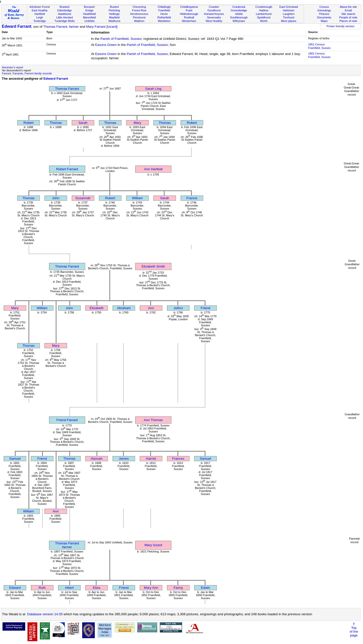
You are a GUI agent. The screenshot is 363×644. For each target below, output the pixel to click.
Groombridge (239, 10)
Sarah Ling (153, 89)
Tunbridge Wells (65, 21)
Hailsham (289, 10)
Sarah (83, 123)
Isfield (239, 14)
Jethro (178, 308)
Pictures (324, 14)
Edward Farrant (17, 26)
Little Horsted (64, 17)
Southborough (239, 17)
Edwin (205, 588)
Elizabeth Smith (153, 266)
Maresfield (89, 17)
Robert (28, 123)
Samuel (15, 459)
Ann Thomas (153, 420)
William (138, 198)
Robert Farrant (67, 169)
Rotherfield (164, 17)
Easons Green (106, 45)
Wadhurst (114, 21)
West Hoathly (214, 21)
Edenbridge (65, 10)
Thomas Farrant (67, 89)
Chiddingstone (189, 7)
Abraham (124, 308)
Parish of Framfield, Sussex (121, 39)
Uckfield (89, 21)
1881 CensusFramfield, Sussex (319, 55)
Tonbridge (40, 21)
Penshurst (139, 17)
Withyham (239, 21)
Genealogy (324, 10)
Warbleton (164, 21)
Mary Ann (151, 588)
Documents (324, 17)
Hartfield (39, 14)
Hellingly (114, 14)
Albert (69, 588)
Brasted (65, 7)
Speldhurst (264, 17)
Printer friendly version (340, 26)
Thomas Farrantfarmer (67, 545)
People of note (348, 17)
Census (324, 7)
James (124, 459)
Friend (205, 308)
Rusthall (189, 17)
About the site (348, 7)
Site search (348, 14)
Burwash (89, 7)
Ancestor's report (13, 67)
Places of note (348, 21)
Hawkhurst (65, 14)
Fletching (114, 10)
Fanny (178, 588)
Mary (137, 123)
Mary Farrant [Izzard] (102, 27)
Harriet (151, 459)
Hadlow (264, 10)
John (56, 198)
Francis (192, 198)
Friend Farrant (67, 420)
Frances (178, 459)
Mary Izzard (153, 545)
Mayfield (114, 17)
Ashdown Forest (40, 7)
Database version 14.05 (45, 614)
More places (289, 21)
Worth (264, 21)
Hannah (97, 459)
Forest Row (139, 10)
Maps (324, 21)
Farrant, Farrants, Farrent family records (27, 73)
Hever (164, 14)
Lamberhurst (264, 14)
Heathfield (89, 14)
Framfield (164, 10)
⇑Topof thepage (354, 630)
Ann (151, 308)
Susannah (83, 198)
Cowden (214, 7)
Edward (15, 588)
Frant (189, 10)
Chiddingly (164, 7)
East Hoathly (40, 10)
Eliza (97, 588)
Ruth (42, 588)
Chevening (139, 7)
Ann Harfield (153, 169)
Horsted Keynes (214, 14)
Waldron (139, 21)
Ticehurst (289, 17)
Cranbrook (239, 7)
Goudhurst (214, 10)
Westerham (189, 21)
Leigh (40, 17)
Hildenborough (189, 14)
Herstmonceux (139, 14)
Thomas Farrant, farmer (61, 27)
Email (348, 10)
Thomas (56, 123)
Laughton (289, 14)
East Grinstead (289, 7)
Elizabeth (97, 308)
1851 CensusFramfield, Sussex (319, 46)
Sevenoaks (214, 17)
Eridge (89, 10)
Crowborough (264, 7)
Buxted (114, 7)
